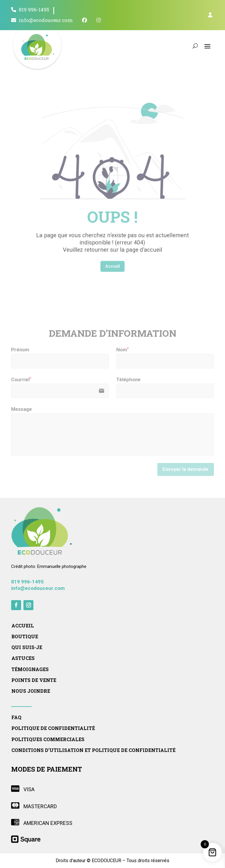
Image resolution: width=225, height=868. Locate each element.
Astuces (23, 658)
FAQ (16, 717)
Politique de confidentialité (53, 728)
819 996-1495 (30, 10)
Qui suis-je (27, 647)
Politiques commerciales (48, 739)
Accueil (112, 241)
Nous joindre (31, 691)
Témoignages (30, 669)
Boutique (25, 636)
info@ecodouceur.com (42, 20)
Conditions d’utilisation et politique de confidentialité (93, 750)
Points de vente (34, 680)
